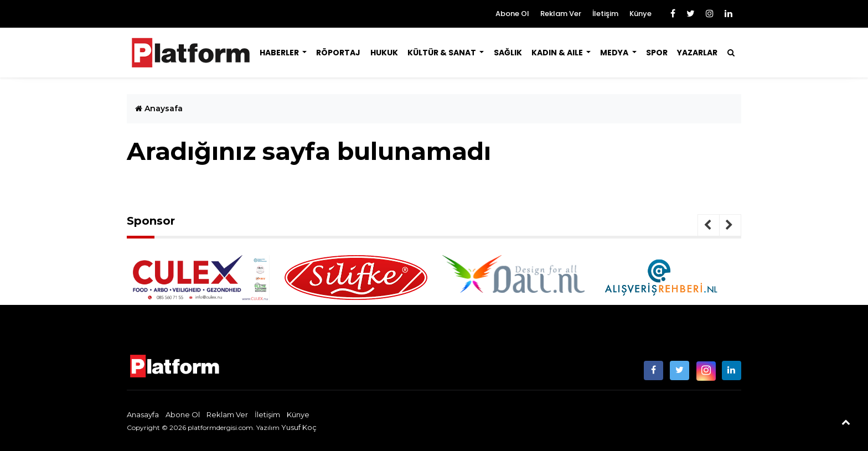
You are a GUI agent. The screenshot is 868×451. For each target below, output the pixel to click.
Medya (615, 53)
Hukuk (384, 53)
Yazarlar (697, 53)
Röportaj (338, 53)
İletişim (605, 14)
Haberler (280, 53)
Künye (640, 14)
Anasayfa (143, 414)
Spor (657, 53)
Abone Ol (512, 14)
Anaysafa (159, 108)
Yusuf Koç (299, 427)
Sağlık (508, 53)
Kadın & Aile (558, 53)
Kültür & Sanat (443, 53)
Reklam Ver (561, 14)
